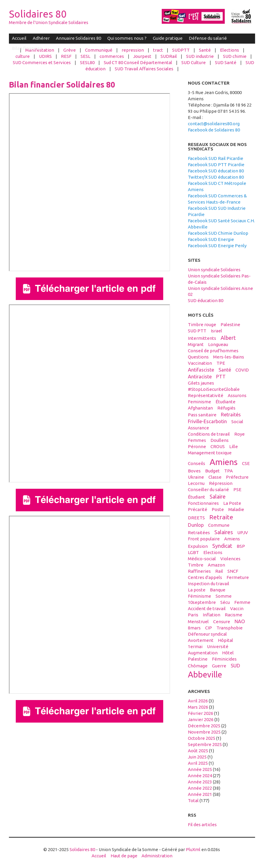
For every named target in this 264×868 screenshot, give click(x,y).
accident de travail (207, 608)
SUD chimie (235, 56)
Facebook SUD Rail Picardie (216, 158)
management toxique (210, 453)
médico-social (202, 559)
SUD (235, 666)
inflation (212, 615)
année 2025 (200, 769)
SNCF (233, 571)
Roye (239, 434)
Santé (205, 50)
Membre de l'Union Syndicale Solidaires (49, 22)
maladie (236, 509)
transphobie (230, 628)
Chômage (198, 666)
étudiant (197, 497)
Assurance (198, 428)
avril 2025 (198, 763)
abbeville (205, 675)
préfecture (237, 477)
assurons (237, 395)
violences (230, 559)
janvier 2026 (201, 719)
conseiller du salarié (208, 489)
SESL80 (87, 62)
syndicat (222, 546)
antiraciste (200, 377)
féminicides (224, 659)
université (218, 646)
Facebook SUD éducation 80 (216, 171)
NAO (240, 621)
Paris (193, 615)
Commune (219, 525)
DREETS (196, 518)
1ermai (195, 646)
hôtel (228, 653)
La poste (197, 590)
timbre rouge (202, 324)
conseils (197, 463)
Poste (218, 509)
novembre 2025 (204, 732)
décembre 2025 (204, 726)
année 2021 (200, 794)
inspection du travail (209, 584)
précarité (198, 509)
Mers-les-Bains (229, 357)
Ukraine (196, 477)
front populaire (204, 539)
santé (225, 370)
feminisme (199, 402)
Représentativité (206, 395)
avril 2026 (198, 701)
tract (158, 50)
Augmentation (203, 653)
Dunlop (196, 525)
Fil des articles (202, 825)
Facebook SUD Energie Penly (217, 246)
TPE (221, 363)
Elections (230, 50)
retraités (231, 415)
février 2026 (201, 713)
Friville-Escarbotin (207, 421)
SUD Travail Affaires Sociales (144, 69)
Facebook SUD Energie (211, 239)
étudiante (225, 402)
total (194, 800)
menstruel (198, 622)
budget (212, 471)
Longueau (218, 344)
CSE (246, 463)
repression (133, 50)
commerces (112, 56)
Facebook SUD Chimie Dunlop (218, 233)
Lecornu (196, 483)
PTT (221, 377)
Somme (224, 596)
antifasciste (201, 370)
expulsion (198, 546)
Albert (228, 338)
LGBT (193, 552)
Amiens (232, 539)
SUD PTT (197, 331)
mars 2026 (198, 707)
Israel (216, 331)
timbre (196, 565)
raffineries (199, 571)
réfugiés (226, 408)
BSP (241, 546)
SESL (85, 56)
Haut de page (124, 856)
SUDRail (169, 56)
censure (222, 622)
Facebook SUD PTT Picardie (216, 165)
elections (213, 552)
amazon (216, 565)
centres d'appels (205, 577)
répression (221, 483)
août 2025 (198, 751)
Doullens (220, 440)
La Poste (232, 503)
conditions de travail (209, 434)
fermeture (238, 577)
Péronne (197, 446)
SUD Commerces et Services (42, 62)
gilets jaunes (201, 383)
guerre (219, 666)
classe (215, 477)
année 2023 (200, 782)
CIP (209, 628)
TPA (228, 471)
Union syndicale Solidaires (214, 270)
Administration (157, 856)
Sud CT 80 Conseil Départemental (138, 62)
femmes (197, 440)
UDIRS (45, 56)
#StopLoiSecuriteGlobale (214, 389)
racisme (234, 615)
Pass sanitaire (202, 415)
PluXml (193, 849)
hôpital (225, 640)
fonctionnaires (203, 503)
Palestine (198, 659)
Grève (70, 50)
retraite (221, 517)
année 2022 (200, 788)
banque (218, 590)
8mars (194, 628)
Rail (219, 571)
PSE (237, 489)
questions (198, 357)
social (237, 422)
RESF (66, 56)
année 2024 (200, 776)
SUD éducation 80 (206, 300)
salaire (218, 496)
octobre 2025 (202, 738)
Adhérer (41, 38)
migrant (196, 344)
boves (194, 471)
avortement (201, 640)
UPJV (243, 533)
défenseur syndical (207, 634)
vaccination (200, 363)
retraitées (199, 533)
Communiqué (99, 50)
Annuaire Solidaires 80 (78, 38)
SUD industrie (200, 56)
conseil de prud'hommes (213, 351)
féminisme (199, 596)
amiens (224, 462)
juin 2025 (197, 757)
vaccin (237, 608)
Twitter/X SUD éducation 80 (216, 177)
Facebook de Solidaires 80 (214, 130)
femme (242, 602)
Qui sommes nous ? (127, 38)
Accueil (19, 38)
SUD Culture (194, 62)
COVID (242, 370)
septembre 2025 (205, 744)
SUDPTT (181, 50)
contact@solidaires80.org (214, 124)
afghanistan (200, 408)
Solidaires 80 (38, 14)
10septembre (202, 602)
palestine (230, 324)
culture (23, 56)
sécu (225, 602)
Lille (234, 446)
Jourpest (142, 56)
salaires (224, 532)
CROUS (218, 446)
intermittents (202, 338)
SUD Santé (226, 62)
